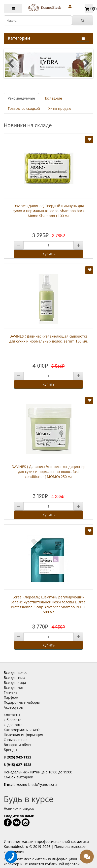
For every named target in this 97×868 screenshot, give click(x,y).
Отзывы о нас (16, 740)
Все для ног (14, 687)
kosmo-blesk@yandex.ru (37, 784)
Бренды (10, 750)
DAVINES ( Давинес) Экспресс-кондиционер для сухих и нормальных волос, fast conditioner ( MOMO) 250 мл (49, 472)
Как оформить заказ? (22, 730)
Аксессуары (14, 707)
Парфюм (11, 697)
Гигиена (11, 692)
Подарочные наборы (22, 702)
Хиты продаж (60, 108)
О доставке (13, 725)
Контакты (12, 715)
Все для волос (16, 672)
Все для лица (15, 682)
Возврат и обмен (18, 745)
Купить (48, 254)
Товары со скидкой (24, 108)
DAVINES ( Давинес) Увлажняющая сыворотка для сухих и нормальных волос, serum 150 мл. (48, 339)
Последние (53, 98)
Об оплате (13, 720)
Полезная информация (23, 735)
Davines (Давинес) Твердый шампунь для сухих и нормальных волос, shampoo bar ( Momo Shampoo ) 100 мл (48, 211)
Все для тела (15, 677)
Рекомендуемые (21, 98)
